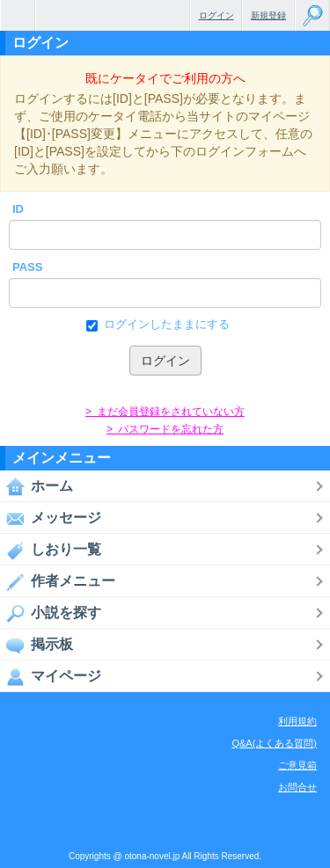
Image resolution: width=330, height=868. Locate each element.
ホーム (37, 486)
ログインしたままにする (165, 325)
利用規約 (297, 721)
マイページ (51, 676)
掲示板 (37, 645)
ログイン (216, 15)
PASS (27, 267)
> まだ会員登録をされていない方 (165, 412)
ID (18, 209)
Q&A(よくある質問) (274, 743)
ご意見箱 (297, 765)
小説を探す (51, 613)
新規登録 (268, 15)
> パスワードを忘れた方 (165, 429)
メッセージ (51, 518)
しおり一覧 (51, 550)
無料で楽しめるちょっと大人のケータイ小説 (18, 15)
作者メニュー (58, 581)
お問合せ (297, 787)
